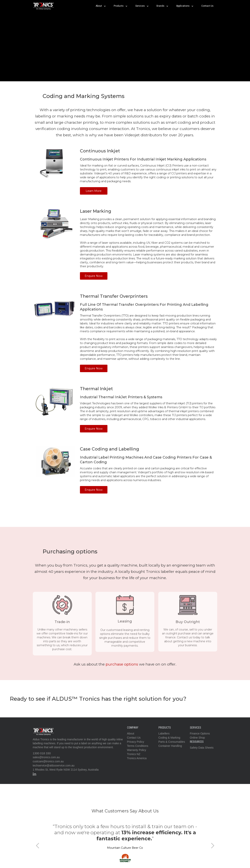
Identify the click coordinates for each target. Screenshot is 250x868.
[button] (101, 6)
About (131, 733)
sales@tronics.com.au (46, 757)
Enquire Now (94, 276)
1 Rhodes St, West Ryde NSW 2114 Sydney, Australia (66, 770)
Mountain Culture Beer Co (125, 848)
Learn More (94, 191)
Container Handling (170, 746)
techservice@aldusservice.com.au (54, 765)
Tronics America (137, 758)
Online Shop (197, 738)
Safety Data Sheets (202, 748)
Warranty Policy (137, 750)
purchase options (122, 664)
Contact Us (207, 6)
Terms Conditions (138, 746)
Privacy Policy (136, 742)
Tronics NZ (134, 754)
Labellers (164, 733)
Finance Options (200, 733)
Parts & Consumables (172, 742)
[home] (44, 6)
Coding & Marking (169, 738)
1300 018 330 (42, 753)
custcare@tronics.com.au (48, 761)
